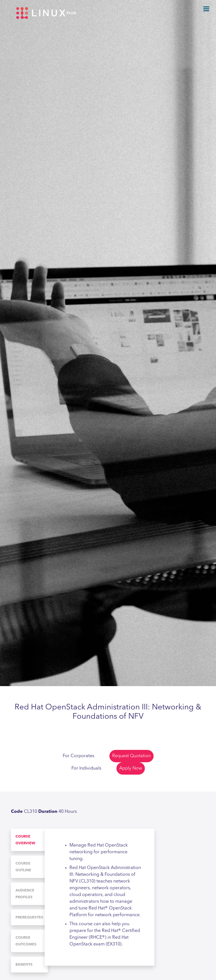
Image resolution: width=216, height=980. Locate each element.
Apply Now (131, 768)
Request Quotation (131, 756)
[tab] (29, 840)
